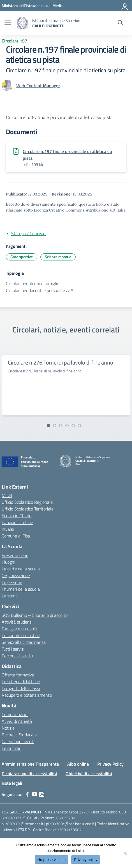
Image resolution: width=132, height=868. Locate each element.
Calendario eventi (18, 741)
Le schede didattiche (21, 682)
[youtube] (34, 794)
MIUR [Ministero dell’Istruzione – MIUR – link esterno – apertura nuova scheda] (7, 495)
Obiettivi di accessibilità (89, 773)
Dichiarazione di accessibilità (29, 773)
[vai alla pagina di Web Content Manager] (38, 86)
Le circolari (11, 748)
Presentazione (15, 555)
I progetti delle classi (21, 688)
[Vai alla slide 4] (67, 426)
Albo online (78, 764)
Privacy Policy (110, 764)
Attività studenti (17, 622)
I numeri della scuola (21, 589)
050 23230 (66, 818)
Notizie (8, 728)
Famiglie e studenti (19, 629)
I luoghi (8, 562)
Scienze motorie (58, 257)
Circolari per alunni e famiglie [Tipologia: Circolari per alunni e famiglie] (33, 284)
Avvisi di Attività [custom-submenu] (17, 721)
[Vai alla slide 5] (73, 426)
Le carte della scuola (21, 569)
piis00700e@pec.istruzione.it (70, 824)
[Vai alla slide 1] (48, 426)
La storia (10, 596)
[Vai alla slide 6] (79, 426)
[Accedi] (125, 6)
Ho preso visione (52, 860)
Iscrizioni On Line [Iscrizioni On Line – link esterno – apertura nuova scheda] (17, 522)
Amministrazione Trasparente (30, 764)
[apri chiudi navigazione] (8, 23)
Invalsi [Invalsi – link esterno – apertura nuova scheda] (8, 529)
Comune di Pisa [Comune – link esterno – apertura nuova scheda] (16, 536)
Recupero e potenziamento (27, 695)
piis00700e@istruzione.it (23, 824)
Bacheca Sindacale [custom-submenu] (19, 735)
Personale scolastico (21, 635)
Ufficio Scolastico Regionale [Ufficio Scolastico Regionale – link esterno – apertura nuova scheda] (27, 502)
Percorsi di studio (17, 656)
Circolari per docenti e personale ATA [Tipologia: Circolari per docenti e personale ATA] (40, 290)
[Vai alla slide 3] (61, 426)
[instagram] (42, 794)
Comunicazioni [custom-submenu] (15, 714)
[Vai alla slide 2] (55, 426)
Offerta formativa (18, 675)
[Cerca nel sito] (120, 23)
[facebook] (27, 794)
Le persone (12, 582)
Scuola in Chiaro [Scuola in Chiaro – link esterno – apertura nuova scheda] (17, 516)
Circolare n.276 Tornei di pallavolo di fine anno (60, 362)
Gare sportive (22, 257)
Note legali (12, 783)
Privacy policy (86, 860)
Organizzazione (16, 575)
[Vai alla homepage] (22, 23)
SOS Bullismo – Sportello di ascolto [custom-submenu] (35, 615)
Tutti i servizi (13, 649)
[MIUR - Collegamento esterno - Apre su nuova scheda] (33, 5)
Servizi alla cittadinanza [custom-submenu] (24, 642)
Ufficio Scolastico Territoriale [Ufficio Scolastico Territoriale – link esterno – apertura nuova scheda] (28, 509)
